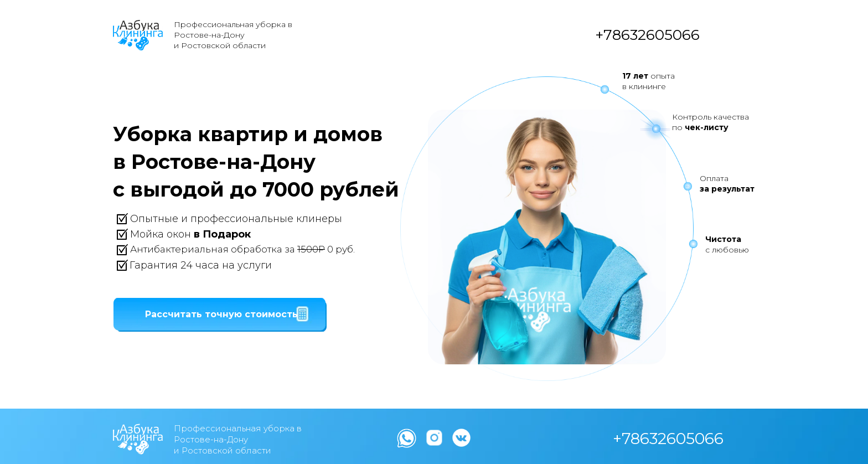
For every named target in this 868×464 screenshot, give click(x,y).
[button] (221, 315)
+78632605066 (647, 35)
